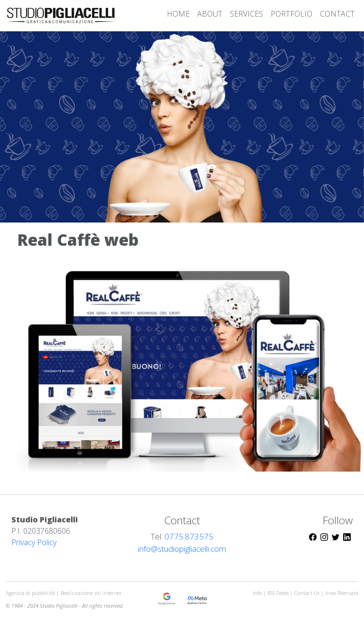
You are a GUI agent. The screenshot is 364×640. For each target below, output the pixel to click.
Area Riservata (342, 593)
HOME (178, 14)
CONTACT (337, 14)
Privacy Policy (34, 542)
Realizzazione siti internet (91, 593)
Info (257, 593)
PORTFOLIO (291, 14)
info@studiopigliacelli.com (182, 549)
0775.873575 (189, 536)
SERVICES (246, 14)
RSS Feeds (279, 593)
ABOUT (210, 14)
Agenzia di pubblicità (31, 593)
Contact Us (307, 593)
